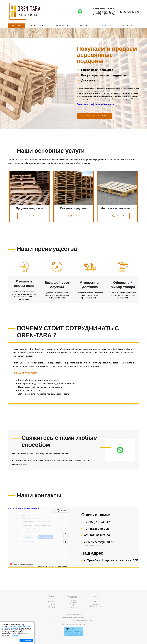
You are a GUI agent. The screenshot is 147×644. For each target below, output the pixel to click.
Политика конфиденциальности (95, 104)
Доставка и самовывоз (73, 601)
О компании (37, 26)
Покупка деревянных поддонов (73, 597)
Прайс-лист (106, 26)
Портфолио (84, 26)
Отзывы (95, 596)
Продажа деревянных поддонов (52, 606)
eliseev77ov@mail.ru (105, 8)
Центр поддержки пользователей (73, 624)
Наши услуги (52, 602)
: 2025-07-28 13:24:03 (84, 621)
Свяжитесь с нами (94, 116)
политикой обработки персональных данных (16, 627)
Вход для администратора (74, 614)
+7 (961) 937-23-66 (105, 14)
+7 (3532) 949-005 (129, 12)
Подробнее (14, 635)
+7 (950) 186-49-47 (105, 12)
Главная (16, 26)
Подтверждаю (26, 640)
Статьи (95, 602)
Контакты (95, 599)
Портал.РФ (82, 618)
